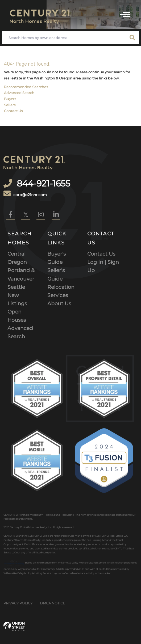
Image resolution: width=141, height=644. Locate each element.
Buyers (10, 99)
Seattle (16, 287)
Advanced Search (19, 93)
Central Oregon (17, 258)
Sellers (10, 105)
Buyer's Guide (57, 258)
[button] (132, 38)
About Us (59, 303)
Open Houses (17, 316)
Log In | (97, 262)
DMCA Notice (53, 603)
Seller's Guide (56, 274)
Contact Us (13, 111)
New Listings (17, 299)
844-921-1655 (42, 183)
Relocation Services (61, 291)
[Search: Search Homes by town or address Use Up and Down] (64, 38)
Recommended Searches (26, 87)
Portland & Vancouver (21, 274)
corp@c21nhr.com (25, 194)
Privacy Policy (18, 603)
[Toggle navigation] (125, 14)
